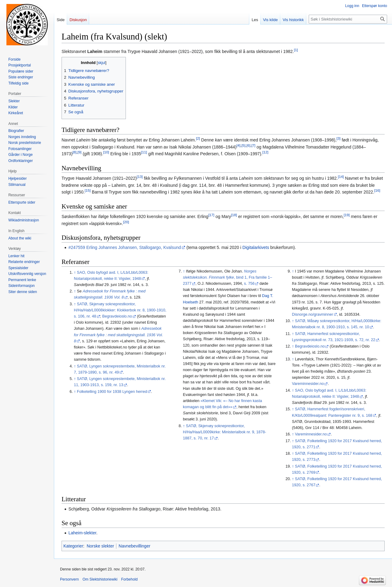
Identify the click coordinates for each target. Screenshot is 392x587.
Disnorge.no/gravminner (312, 314)
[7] (253, 145)
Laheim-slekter (82, 533)
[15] (88, 191)
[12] (265, 152)
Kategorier (73, 546)
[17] (211, 215)
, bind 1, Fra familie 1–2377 (227, 277)
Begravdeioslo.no (117, 316)
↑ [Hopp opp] (75, 273)
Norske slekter (100, 546)
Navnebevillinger (134, 546)
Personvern (69, 579)
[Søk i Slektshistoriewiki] (348, 19)
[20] (126, 222)
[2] (198, 139)
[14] (341, 177)
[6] (249, 145)
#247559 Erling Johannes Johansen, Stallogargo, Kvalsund (124, 247)
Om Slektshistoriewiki (100, 579)
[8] (75, 152)
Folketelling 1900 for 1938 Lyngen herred (112, 392)
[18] (234, 215)
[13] (139, 177)
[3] (339, 139)
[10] (106, 152)
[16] (377, 191)
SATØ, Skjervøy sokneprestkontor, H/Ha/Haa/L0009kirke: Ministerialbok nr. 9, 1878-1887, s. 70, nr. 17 (224, 432)
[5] (243, 145)
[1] (296, 50)
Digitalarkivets (256, 247)
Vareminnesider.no (308, 384)
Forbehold (129, 579)
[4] (238, 145)
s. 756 (249, 284)
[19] (347, 215)
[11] (144, 152)
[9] (79, 152)
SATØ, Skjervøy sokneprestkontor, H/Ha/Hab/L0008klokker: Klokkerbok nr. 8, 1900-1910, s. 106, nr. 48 (120, 310)
